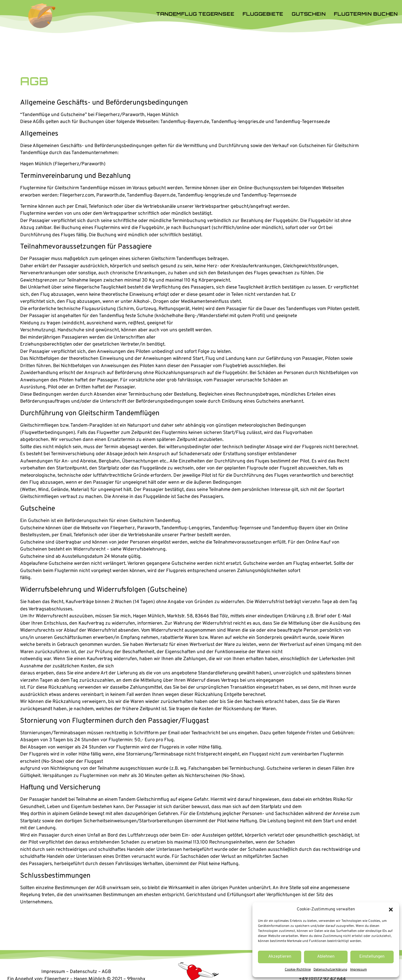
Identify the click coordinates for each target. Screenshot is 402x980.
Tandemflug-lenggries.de (204, 195)
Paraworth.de (111, 195)
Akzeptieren (280, 957)
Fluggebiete (263, 14)
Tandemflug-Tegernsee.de (269, 195)
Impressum (358, 970)
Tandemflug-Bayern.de (151, 195)
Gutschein (309, 14)
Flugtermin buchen (366, 14)
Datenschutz (83, 972)
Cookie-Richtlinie (298, 970)
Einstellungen (372, 957)
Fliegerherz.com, (77, 195)
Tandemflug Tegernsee (195, 14)
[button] (391, 910)
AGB (106, 972)
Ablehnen (326, 957)
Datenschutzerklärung (330, 970)
